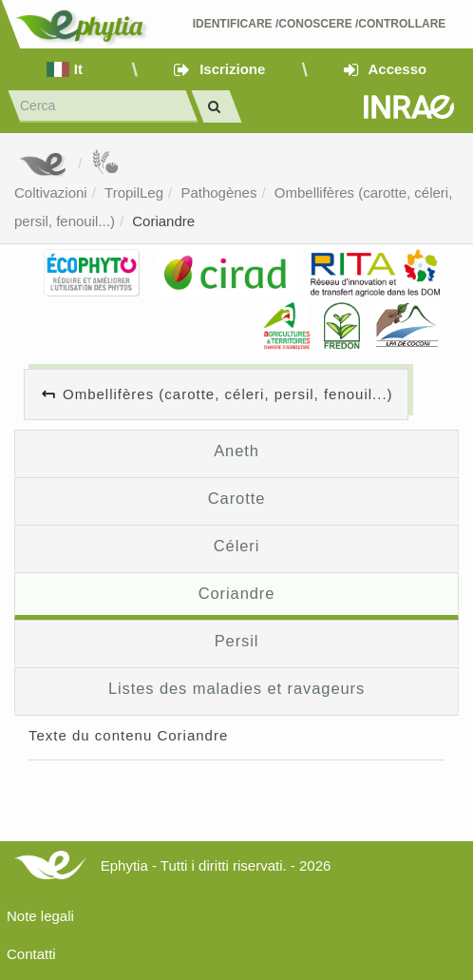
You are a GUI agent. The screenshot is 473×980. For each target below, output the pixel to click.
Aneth (236, 451)
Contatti (31, 954)
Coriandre (163, 221)
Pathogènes (218, 192)
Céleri (237, 546)
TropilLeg (134, 192)
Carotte (236, 498)
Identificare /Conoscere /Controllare (320, 24)
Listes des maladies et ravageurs (236, 688)
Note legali (40, 916)
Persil (237, 641)
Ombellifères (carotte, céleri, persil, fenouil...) (228, 394)
